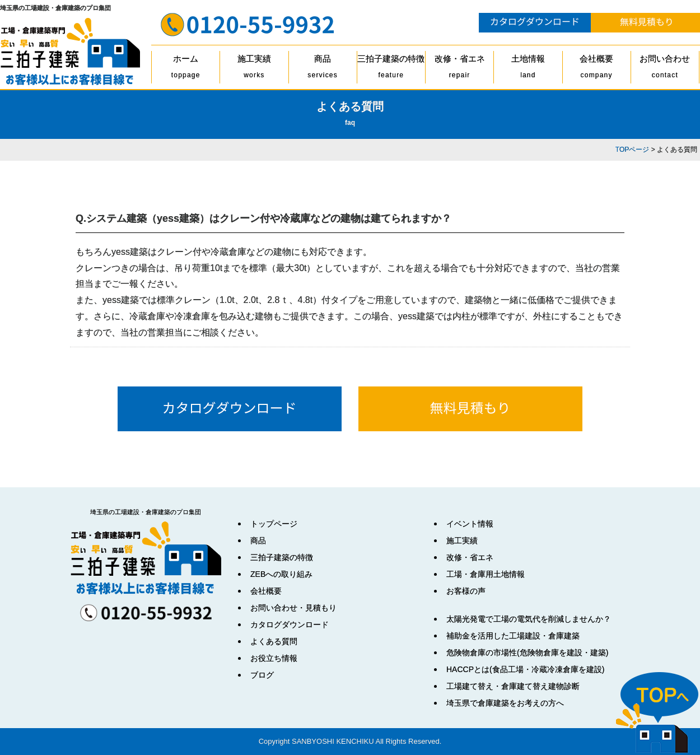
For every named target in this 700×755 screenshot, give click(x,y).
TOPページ (632, 150)
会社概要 (597, 69)
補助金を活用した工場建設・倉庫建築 (513, 636)
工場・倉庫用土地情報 (486, 574)
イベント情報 (470, 524)
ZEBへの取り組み (281, 574)
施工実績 (254, 69)
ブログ (262, 675)
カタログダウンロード (290, 624)
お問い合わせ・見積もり (293, 608)
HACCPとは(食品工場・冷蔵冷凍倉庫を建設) (525, 669)
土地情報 (528, 69)
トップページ (274, 524)
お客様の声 (466, 591)
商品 (323, 69)
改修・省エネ (459, 69)
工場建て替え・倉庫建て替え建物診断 (513, 686)
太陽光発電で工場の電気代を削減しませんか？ (529, 619)
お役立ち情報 (274, 658)
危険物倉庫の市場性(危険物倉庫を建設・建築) (527, 653)
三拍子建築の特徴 (391, 69)
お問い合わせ (665, 69)
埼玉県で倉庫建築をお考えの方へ (505, 703)
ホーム (186, 69)
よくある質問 (274, 641)
